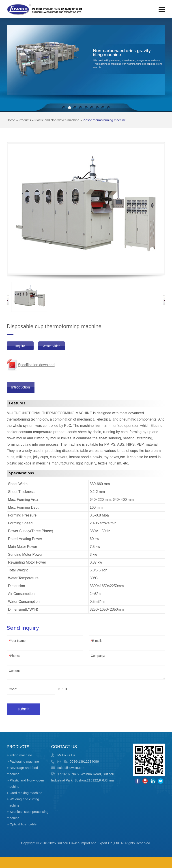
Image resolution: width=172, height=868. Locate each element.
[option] (29, 297)
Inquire (20, 346)
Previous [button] (8, 300)
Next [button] (164, 300)
